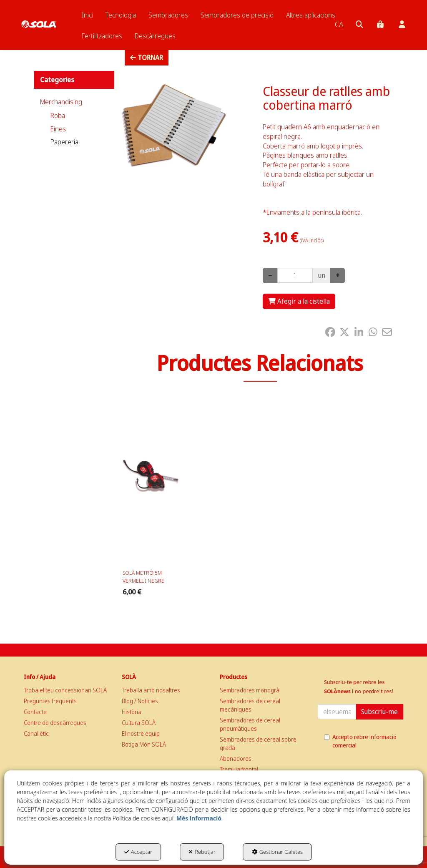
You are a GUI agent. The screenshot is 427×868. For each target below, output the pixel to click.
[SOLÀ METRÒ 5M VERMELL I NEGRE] (151, 480)
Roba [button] (58, 116)
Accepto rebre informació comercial (360, 741)
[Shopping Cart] (299, 301)
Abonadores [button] (236, 759)
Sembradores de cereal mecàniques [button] (250, 705)
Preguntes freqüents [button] (50, 701)
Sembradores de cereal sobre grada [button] (258, 743)
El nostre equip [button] (141, 733)
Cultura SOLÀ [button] (139, 723)
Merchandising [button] (61, 102)
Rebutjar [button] (202, 852)
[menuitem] (87, 15)
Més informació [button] (199, 818)
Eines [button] (58, 129)
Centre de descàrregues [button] (55, 723)
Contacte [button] (35, 712)
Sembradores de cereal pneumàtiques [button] (250, 724)
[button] (39, 17)
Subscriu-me (379, 712)
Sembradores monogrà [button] (250, 690)
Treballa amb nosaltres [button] (151, 690)
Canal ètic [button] (36, 733)
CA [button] (339, 24)
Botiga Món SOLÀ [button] (144, 744)
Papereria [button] (64, 142)
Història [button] (132, 712)
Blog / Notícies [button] (140, 701)
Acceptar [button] (138, 852)
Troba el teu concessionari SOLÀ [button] (65, 690)
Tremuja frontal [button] (239, 769)
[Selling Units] (295, 275)
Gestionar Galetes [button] (277, 852)
